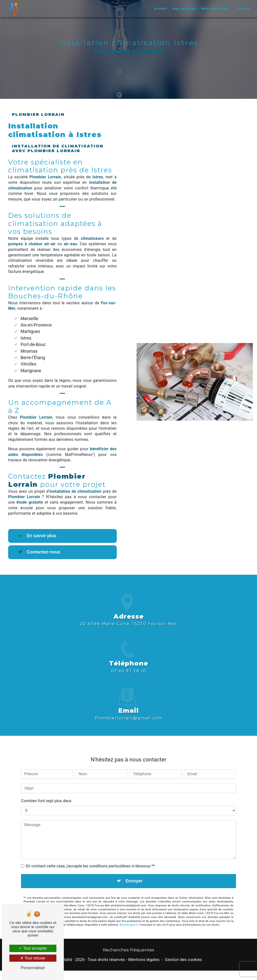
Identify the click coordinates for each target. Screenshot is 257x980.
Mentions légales (144, 960)
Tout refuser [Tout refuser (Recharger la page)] (33, 958)
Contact (243, 9)
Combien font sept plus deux (46, 794)
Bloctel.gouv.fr (129, 918)
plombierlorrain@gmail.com (129, 711)
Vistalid (65, 960)
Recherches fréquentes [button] (129, 950)
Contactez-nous (38, 552)
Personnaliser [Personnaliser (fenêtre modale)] (33, 968)
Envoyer (134, 874)
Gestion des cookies (184, 960)
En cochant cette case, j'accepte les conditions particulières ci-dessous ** (90, 859)
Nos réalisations (215, 9)
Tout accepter (33, 948)
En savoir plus (36, 536)
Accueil (160, 9)
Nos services (184, 9)
